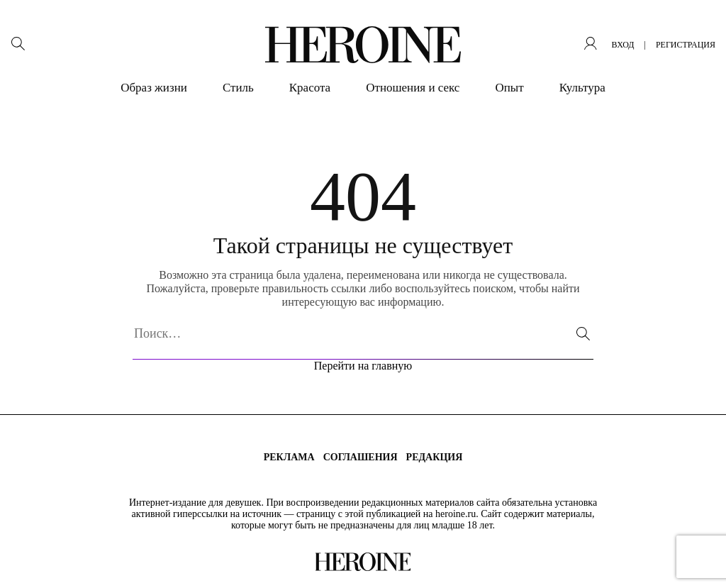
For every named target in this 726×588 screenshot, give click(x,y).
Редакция (435, 457)
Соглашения (361, 457)
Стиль (238, 88)
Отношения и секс (413, 88)
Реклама (289, 457)
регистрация (686, 45)
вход (622, 45)
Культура (582, 88)
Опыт (509, 88)
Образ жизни (154, 88)
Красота (310, 88)
